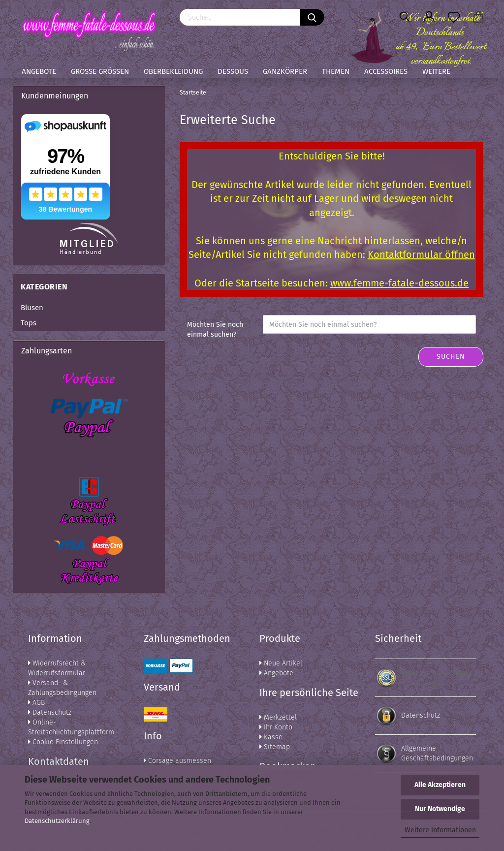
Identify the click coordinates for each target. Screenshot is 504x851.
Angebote (39, 71)
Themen (336, 71)
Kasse (271, 737)
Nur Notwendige (440, 809)
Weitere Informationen (440, 830)
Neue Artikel (281, 663)
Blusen (32, 308)
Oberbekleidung (173, 71)
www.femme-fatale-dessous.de (399, 283)
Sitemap (275, 747)
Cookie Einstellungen (63, 742)
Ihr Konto (276, 727)
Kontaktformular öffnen (421, 254)
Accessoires (386, 71)
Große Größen (100, 71)
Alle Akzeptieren (440, 785)
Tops (29, 323)
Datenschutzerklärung (57, 821)
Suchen (451, 357)
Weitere (436, 71)
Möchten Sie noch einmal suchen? (215, 330)
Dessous (233, 71)
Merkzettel (278, 717)
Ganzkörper (285, 71)
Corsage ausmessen (177, 761)
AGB (36, 703)
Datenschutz (50, 712)
